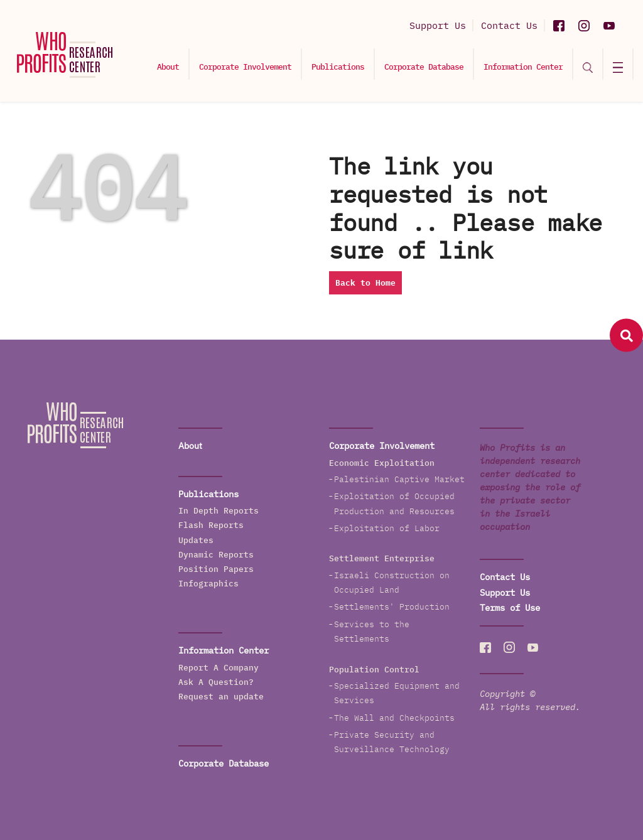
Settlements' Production (392, 607)
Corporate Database (424, 67)
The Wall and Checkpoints (394, 718)
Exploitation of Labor (387, 528)
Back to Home (365, 283)
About (168, 67)
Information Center (523, 67)
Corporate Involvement (245, 67)
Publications (338, 67)
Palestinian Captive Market (399, 479)
